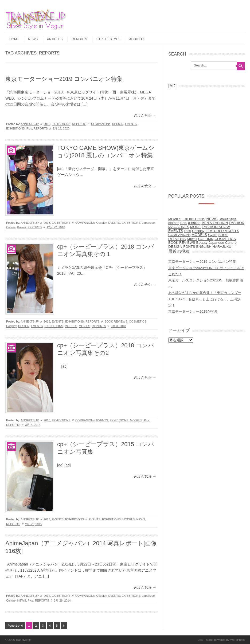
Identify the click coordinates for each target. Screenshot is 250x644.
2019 (47, 124)
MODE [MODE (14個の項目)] (195, 227)
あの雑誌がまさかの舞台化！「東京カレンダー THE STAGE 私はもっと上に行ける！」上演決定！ (205, 299)
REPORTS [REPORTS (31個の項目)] (177, 239)
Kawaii (22, 227)
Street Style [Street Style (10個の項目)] (228, 219)
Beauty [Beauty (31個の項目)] (202, 243)
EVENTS (131, 124)
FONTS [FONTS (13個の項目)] (189, 247)
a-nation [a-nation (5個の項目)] (194, 223)
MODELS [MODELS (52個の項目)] (199, 235)
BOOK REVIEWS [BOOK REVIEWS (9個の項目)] (182, 243)
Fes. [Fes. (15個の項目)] (184, 223)
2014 (47, 596)
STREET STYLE (108, 39)
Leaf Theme (206, 640)
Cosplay (102, 223)
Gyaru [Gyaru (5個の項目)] (213, 235)
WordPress (237, 640)
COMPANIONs (101, 124)
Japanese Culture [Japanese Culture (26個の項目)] (223, 243)
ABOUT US (137, 39)
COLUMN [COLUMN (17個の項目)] (206, 239)
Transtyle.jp (23, 640)
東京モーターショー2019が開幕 (193, 311)
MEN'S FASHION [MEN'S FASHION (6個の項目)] (215, 223)
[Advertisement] (208, 139)
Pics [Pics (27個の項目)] (188, 231)
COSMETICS (138, 321)
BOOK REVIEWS (116, 321)
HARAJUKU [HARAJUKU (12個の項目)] (222, 247)
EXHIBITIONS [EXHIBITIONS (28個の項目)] (194, 219)
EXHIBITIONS (61, 124)
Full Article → (145, 116)
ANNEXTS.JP (30, 124)
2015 (47, 519)
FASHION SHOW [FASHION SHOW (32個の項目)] (216, 227)
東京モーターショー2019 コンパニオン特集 (64, 79)
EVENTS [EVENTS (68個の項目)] (176, 231)
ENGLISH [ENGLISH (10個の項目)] (204, 247)
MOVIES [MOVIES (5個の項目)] (175, 219)
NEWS (33, 39)
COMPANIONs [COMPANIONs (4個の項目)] (179, 235)
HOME (14, 39)
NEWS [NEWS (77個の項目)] (212, 219)
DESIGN (118, 124)
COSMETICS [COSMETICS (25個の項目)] (225, 239)
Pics (29, 128)
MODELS (71, 326)
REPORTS (80, 39)
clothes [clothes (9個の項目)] (174, 223)
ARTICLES (55, 39)
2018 (47, 223)
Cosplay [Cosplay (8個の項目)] (198, 231)
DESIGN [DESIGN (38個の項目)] (175, 247)
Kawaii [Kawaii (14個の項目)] (192, 239)
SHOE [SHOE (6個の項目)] (223, 235)
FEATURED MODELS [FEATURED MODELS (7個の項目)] (222, 231)
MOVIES (85, 326)
